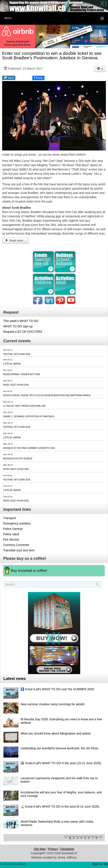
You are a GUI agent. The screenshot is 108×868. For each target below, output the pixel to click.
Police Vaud (11, 534)
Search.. (4, 588)
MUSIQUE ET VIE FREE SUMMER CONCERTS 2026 (29, 448)
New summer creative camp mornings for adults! (53, 704)
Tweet (9, 78)
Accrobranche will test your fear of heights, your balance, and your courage (61, 794)
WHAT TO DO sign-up (18, 326)
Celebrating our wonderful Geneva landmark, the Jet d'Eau (59, 748)
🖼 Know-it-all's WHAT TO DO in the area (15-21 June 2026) (61, 763)
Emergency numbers (17, 523)
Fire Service (11, 540)
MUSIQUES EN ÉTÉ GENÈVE (18, 459)
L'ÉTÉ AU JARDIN (12, 364)
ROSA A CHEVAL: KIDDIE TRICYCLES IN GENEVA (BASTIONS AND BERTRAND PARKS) (47, 395)
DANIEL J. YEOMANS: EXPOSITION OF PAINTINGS (29, 416)
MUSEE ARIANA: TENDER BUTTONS (22, 374)
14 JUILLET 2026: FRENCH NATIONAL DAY (24, 406)
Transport (10, 518)
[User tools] (100, 69)
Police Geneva (13, 529)
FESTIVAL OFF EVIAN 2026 (17, 354)
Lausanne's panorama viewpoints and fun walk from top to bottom (59, 780)
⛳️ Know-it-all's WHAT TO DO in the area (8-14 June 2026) (60, 807)
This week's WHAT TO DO (21, 321)
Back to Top (100, 864)
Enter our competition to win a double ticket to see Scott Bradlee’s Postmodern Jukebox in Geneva (52, 55)
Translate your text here (19, 550)
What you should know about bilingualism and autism (56, 733)
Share (38, 78)
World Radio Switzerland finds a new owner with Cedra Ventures (57, 823)
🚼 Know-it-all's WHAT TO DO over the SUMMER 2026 (57, 689)
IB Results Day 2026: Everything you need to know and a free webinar (61, 721)
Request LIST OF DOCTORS (23, 332)
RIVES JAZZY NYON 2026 (16, 385)
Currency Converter (16, 545)
